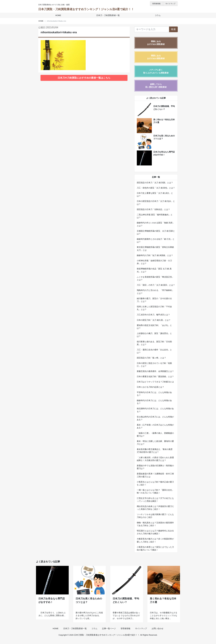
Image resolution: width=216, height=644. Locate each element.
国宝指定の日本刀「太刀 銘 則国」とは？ (155, 183)
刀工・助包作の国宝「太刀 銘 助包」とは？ (156, 188)
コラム (157, 15)
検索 (173, 29)
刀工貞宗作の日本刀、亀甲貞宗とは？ (153, 315)
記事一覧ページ (109, 632)
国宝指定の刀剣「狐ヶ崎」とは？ (151, 358)
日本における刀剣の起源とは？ (150, 387)
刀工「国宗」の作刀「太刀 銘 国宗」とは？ (156, 285)
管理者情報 (156, 4)
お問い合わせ (157, 632)
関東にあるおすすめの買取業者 (156, 43)
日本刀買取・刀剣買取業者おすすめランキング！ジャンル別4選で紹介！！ (86, 9)
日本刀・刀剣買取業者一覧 (108, 15)
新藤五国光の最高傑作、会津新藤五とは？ (155, 371)
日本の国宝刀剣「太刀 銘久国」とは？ (154, 320)
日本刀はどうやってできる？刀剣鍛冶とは (155, 382)
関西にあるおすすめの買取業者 (156, 57)
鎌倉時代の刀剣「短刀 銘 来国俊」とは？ (155, 255)
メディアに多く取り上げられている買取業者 (156, 71)
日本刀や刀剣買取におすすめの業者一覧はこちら (84, 78)
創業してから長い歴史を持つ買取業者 (156, 86)
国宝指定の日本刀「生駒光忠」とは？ (153, 209)
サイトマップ (170, 4)
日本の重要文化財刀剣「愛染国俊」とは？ (155, 377)
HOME (58, 15)
